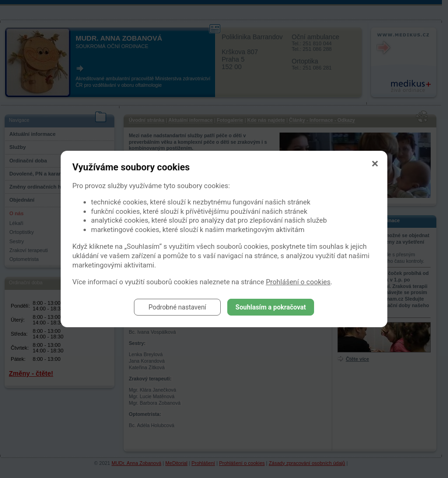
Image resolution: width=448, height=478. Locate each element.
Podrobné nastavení (177, 307)
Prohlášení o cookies (298, 282)
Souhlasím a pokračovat (271, 307)
